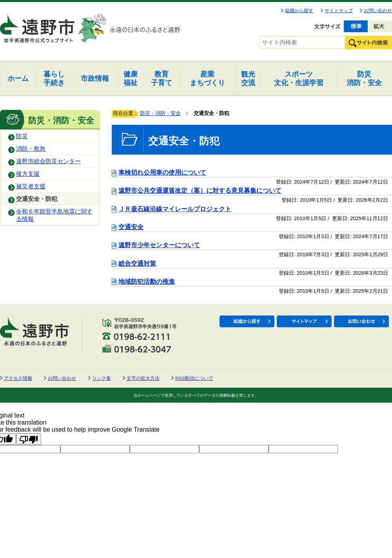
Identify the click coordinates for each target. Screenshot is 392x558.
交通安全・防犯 (37, 199)
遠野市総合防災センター (48, 161)
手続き (54, 78)
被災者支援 (31, 186)
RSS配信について (194, 378)
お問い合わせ (378, 11)
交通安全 (131, 227)
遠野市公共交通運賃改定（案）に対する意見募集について (200, 191)
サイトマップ (339, 11)
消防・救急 (31, 149)
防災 (22, 136)
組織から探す (299, 11)
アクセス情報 (18, 378)
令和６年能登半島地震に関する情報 (54, 215)
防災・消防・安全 (160, 113)
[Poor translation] (29, 439)
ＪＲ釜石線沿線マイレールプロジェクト (175, 209)
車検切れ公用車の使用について (162, 172)
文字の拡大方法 (143, 378)
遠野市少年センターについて (159, 245)
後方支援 (28, 174)
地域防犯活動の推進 (147, 282)
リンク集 (102, 378)
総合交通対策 (137, 263)
